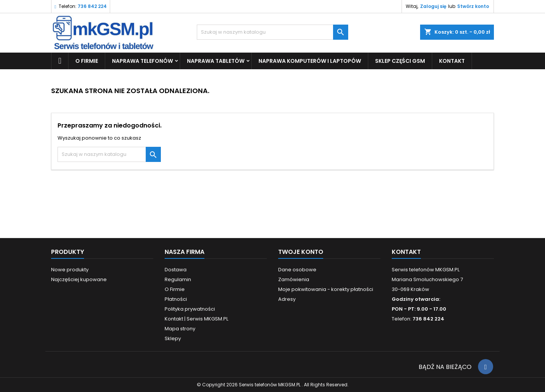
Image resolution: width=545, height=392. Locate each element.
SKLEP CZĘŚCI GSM (400, 61)
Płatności (176, 299)
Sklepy (173, 338)
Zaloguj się (433, 6)
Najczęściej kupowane (79, 279)
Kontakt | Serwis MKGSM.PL (196, 319)
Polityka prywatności (190, 309)
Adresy (287, 299)
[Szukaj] (272, 32)
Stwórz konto (473, 6)
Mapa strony (180, 329)
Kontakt (406, 252)
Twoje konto (301, 252)
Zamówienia (294, 279)
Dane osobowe (297, 270)
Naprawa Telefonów (142, 61)
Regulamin (178, 279)
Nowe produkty (70, 270)
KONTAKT (452, 61)
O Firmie (87, 61)
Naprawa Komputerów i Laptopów (310, 61)
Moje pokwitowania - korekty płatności (326, 289)
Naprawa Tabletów (216, 61)
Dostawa (176, 270)
